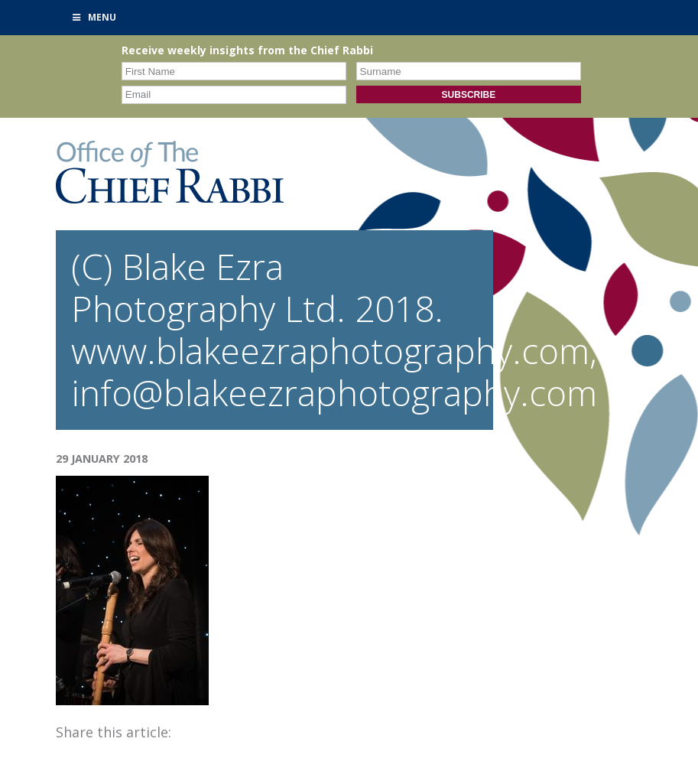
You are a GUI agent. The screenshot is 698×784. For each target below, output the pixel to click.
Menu (94, 17)
